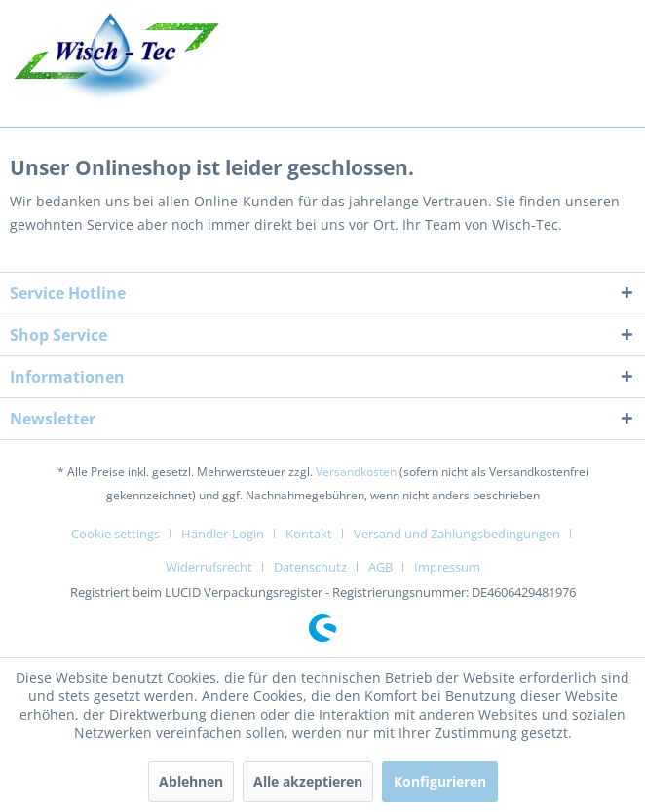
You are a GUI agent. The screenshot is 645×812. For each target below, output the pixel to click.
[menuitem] (123, 534)
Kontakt (309, 534)
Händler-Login (223, 534)
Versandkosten (356, 472)
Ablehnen (191, 781)
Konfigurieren (440, 781)
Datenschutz (310, 567)
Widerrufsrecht (209, 567)
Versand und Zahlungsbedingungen (457, 534)
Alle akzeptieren (308, 781)
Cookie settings (115, 534)
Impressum (447, 567)
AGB (380, 567)
